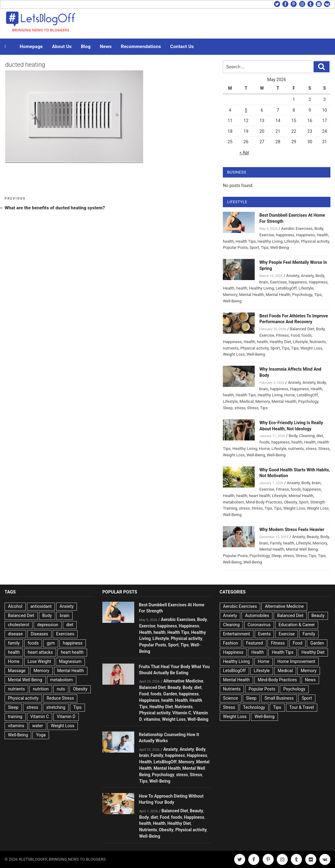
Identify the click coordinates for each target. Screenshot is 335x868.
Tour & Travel (302, 707)
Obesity (290, 502)
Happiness (306, 235)
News (106, 47)
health (228, 241)
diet (320, 436)
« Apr (244, 152)
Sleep (228, 408)
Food (295, 335)
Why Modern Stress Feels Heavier (292, 529)
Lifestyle (292, 241)
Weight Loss (311, 348)
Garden (170, 694)
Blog (86, 47)
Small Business (279, 698)
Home (289, 395)
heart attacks (40, 652)
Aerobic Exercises (297, 228)
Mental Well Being (302, 549)
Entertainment (237, 634)
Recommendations (141, 47)
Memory (230, 295)
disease (15, 634)
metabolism (233, 502)
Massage (17, 671)
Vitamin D (66, 716)
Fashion (231, 643)
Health (322, 235)
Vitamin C (40, 716)
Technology (254, 707)
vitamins (16, 726)
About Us (62, 47)
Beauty (312, 537)
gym (51, 643)
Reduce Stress (60, 698)
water (38, 726)
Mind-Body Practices (264, 502)
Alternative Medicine (183, 681)
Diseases (39, 634)
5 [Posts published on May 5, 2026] (246, 110)
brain (264, 282)
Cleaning (307, 436)
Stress (253, 408)
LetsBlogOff (286, 288)
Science (231, 698)
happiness (285, 235)
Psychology (303, 295)
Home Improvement (296, 661)
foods (306, 335)
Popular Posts (235, 247)
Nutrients (318, 342)
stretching (56, 707)
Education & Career (297, 625)
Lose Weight (39, 661)
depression (48, 625)
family (14, 643)
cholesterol (19, 625)
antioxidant (41, 606)
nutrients (231, 348)
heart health (259, 496)
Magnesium (70, 661)
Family (276, 543)
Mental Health (251, 295)
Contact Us (182, 47)
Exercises (278, 282)
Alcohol (15, 606)
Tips (265, 247)
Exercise (267, 235)
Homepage (31, 47)
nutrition (41, 689)
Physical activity (315, 241)
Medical (247, 401)
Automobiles (257, 615)
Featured (255, 643)
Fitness (282, 335)
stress (240, 408)
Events (264, 634)
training (15, 716)
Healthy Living (270, 241)
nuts (61, 689)
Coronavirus (259, 625)
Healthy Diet (280, 342)
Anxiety (293, 276)
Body (319, 228)
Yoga (41, 735)
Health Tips (246, 241)
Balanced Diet (302, 329)
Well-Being (280, 247)
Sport (254, 247)
